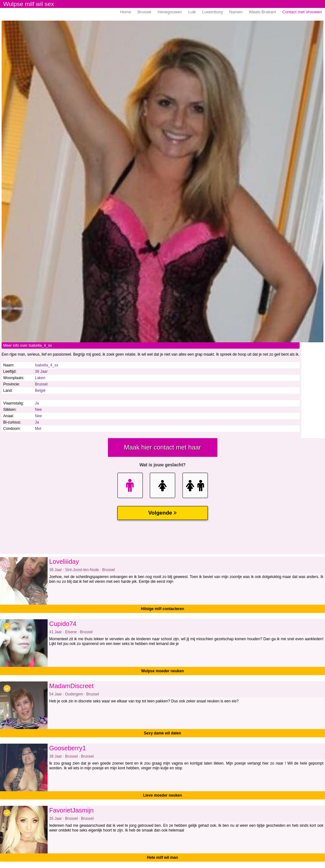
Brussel (144, 12)
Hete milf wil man (162, 858)
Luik (192, 12)
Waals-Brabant (262, 12)
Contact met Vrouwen (302, 12)
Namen (236, 12)
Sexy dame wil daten (162, 733)
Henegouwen (170, 12)
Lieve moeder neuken (163, 795)
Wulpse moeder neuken (162, 671)
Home (126, 12)
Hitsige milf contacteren (162, 609)
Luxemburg (212, 12)
